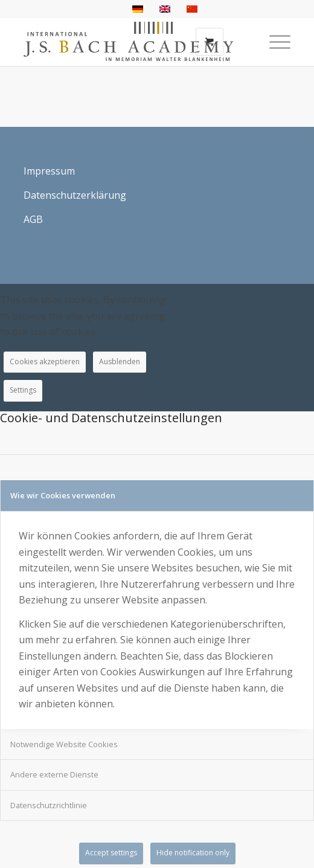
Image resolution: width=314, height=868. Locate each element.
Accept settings (111, 853)
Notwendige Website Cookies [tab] (64, 744)
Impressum (49, 171)
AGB (33, 219)
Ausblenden (120, 362)
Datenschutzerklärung (75, 195)
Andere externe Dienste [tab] (54, 774)
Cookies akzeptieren (45, 362)
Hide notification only (193, 853)
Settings (23, 390)
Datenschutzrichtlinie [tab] (49, 805)
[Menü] (274, 42)
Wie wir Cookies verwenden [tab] (63, 495)
